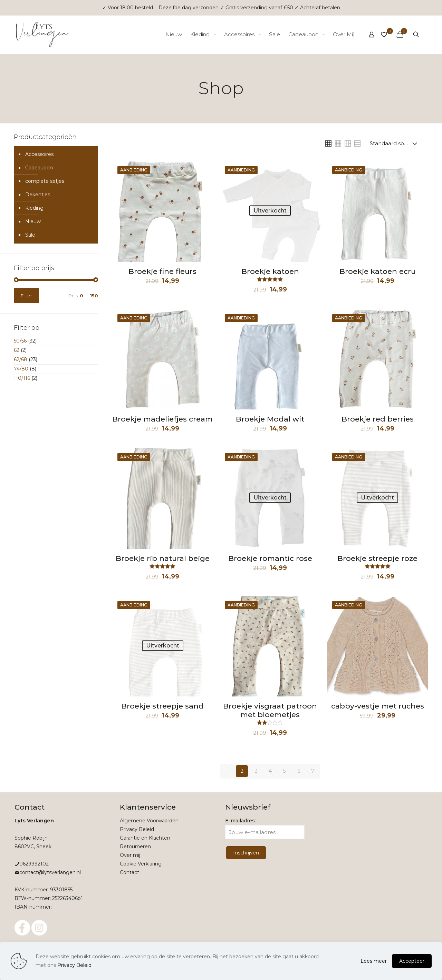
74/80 (21, 369)
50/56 (20, 341)
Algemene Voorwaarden (149, 821)
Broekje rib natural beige (163, 558)
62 (17, 350)
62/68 (21, 359)
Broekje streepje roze (377, 558)
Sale (30, 235)
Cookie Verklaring (141, 864)
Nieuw (33, 221)
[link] (328, 143)
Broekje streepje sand (162, 706)
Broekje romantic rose (270, 558)
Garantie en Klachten (145, 838)
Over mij (130, 855)
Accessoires (39, 154)
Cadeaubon (39, 168)
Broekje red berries (378, 419)
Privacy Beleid (137, 829)
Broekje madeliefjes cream (162, 419)
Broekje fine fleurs (162, 271)
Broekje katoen (270, 271)
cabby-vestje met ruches (378, 706)
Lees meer (374, 961)
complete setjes (45, 181)
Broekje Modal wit (270, 419)
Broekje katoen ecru (378, 271)
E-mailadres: (265, 828)
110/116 (22, 378)
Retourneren (135, 847)
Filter (26, 296)
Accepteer (412, 961)
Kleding (34, 208)
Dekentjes (38, 195)
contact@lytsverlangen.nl (50, 872)
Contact (129, 872)
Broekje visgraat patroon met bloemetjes (270, 710)
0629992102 (34, 864)
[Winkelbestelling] (395, 143)
